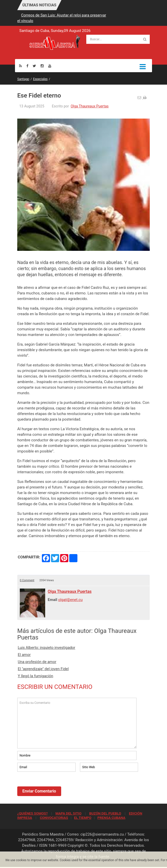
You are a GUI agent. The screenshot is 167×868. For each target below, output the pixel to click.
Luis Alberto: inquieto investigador (46, 648)
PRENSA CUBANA (111, 818)
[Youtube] (50, 66)
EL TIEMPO (83, 818)
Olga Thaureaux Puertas (89, 106)
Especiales (40, 79)
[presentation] (56, 787)
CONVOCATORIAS (54, 818)
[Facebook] (27, 66)
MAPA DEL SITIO (68, 813)
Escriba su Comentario (77, 723)
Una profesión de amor (37, 662)
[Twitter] (34, 66)
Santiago (23, 79)
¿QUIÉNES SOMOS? (32, 813)
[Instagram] (42, 66)
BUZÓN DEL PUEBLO (105, 813)
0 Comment (27, 580)
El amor (24, 655)
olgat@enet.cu (70, 600)
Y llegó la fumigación (35, 676)
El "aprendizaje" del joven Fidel (43, 669)
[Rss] (20, 66)
